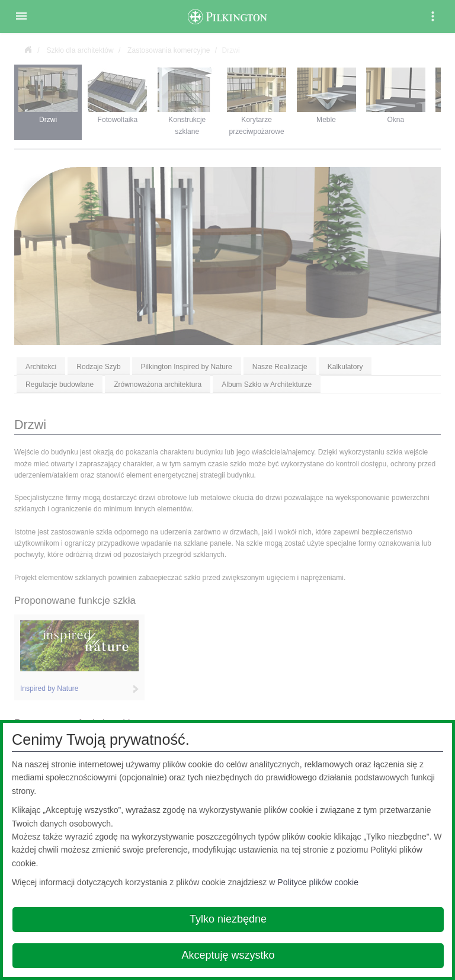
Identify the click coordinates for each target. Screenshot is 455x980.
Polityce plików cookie (318, 882)
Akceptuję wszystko (228, 955)
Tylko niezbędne (228, 919)
